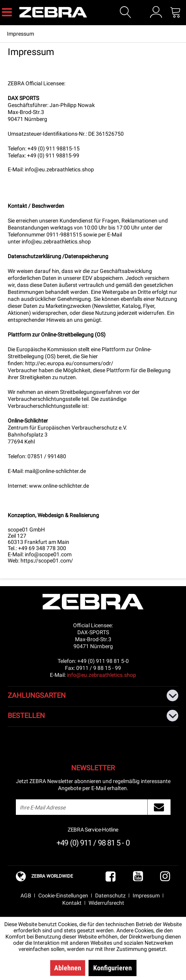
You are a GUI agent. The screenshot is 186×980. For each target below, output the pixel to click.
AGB (26, 895)
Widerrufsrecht (106, 903)
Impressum (146, 895)
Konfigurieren (113, 968)
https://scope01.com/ (47, 561)
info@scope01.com (48, 554)
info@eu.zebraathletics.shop (59, 169)
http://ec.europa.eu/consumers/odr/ (69, 363)
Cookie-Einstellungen (63, 895)
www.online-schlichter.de (59, 486)
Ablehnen (68, 968)
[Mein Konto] (156, 12)
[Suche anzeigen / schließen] (126, 12)
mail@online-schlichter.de (55, 471)
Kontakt (72, 903)
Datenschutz (110, 895)
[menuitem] (7, 12)
